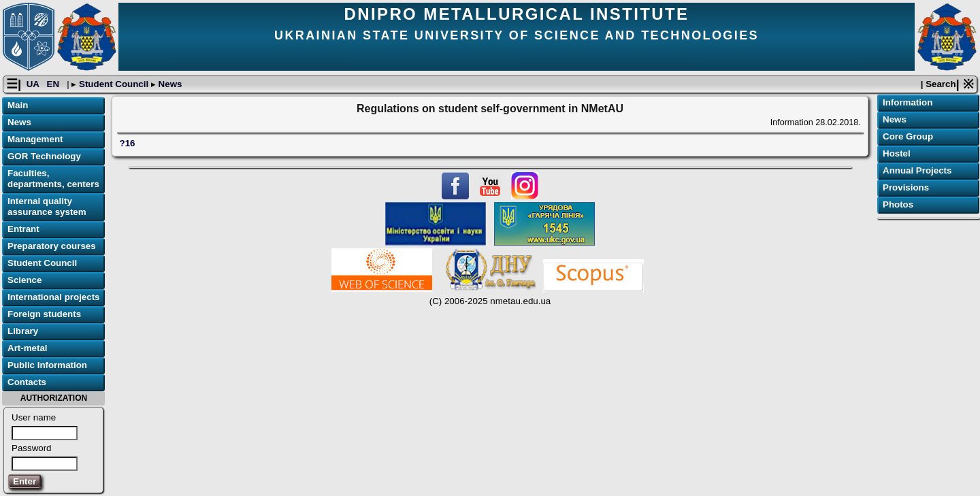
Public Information (47, 365)
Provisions (906, 187)
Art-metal (28, 348)
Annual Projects (917, 170)
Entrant (23, 229)
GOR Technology (44, 156)
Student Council (114, 84)
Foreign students (44, 314)
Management (35, 139)
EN (54, 84)
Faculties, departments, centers (53, 179)
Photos (898, 204)
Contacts (27, 382)
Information (908, 102)
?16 (128, 143)
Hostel (897, 153)
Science (24, 280)
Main (18, 105)
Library (23, 331)
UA (34, 84)
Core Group (908, 136)
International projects (54, 297)
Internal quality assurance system (47, 206)
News (169, 84)
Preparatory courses (52, 246)
